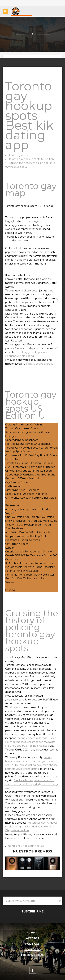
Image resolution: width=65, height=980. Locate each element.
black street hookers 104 (40, 364)
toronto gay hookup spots (31, 352)
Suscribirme (32, 911)
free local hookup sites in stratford (34, 780)
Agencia (33, 933)
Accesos (32, 938)
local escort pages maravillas (38, 742)
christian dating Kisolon (35, 827)
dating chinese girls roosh (33, 738)
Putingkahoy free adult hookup (25, 846)
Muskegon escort (44, 761)
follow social (32, 955)
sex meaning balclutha (19, 784)
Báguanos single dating (19, 356)
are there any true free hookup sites (27, 746)
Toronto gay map (19, 155)
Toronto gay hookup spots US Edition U (32, 159)
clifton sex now (37, 823)
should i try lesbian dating (21, 765)
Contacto (33, 949)
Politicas (32, 944)
